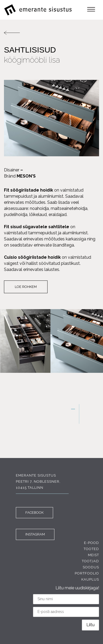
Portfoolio (87, 573)
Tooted (91, 549)
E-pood (92, 543)
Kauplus (90, 579)
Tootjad (90, 561)
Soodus (91, 567)
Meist (93, 555)
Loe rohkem (26, 287)
